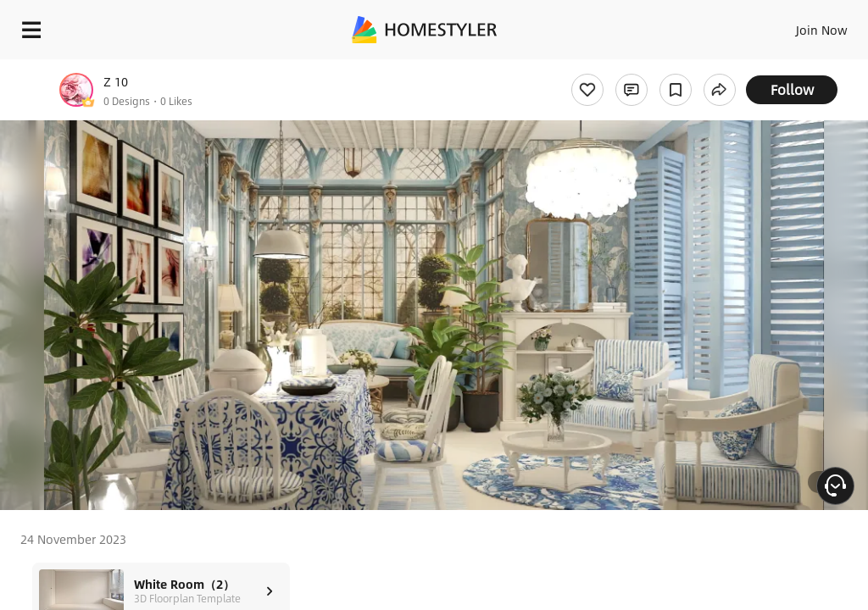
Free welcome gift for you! (651, 68)
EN (799, 25)
